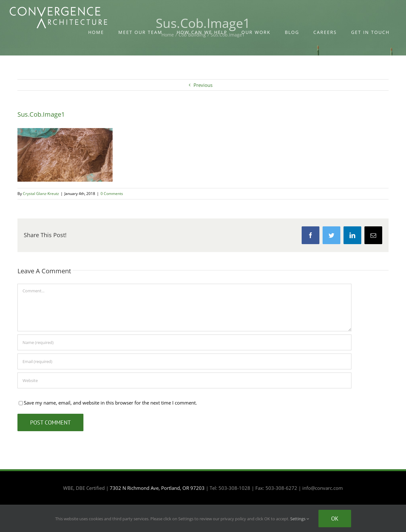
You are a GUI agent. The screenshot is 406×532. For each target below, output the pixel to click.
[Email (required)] (184, 361)
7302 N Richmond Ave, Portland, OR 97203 (157, 488)
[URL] (184, 380)
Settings (300, 519)
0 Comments (112, 194)
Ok (335, 519)
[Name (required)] (184, 342)
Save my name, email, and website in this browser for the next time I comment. (110, 403)
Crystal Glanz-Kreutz (41, 194)
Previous (203, 85)
